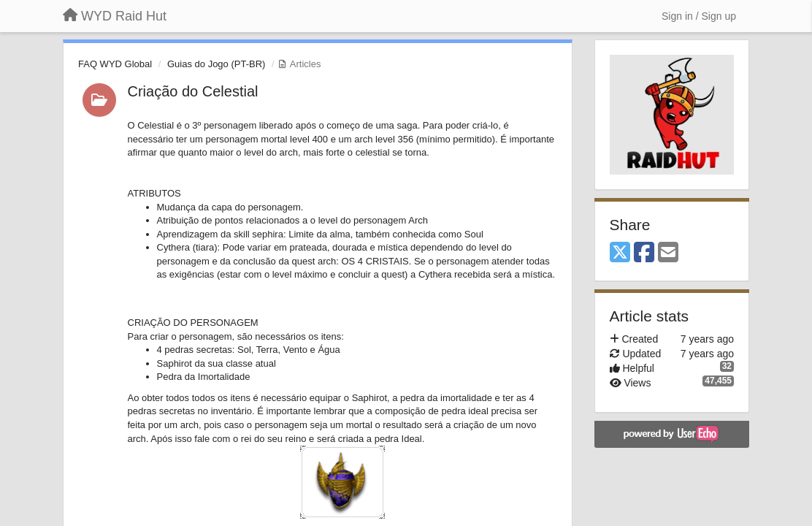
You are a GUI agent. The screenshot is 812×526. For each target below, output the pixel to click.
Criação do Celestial (193, 91)
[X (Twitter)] (620, 253)
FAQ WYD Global (115, 64)
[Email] (668, 253)
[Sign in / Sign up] (699, 16)
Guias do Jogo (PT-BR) (216, 64)
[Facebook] (644, 253)
